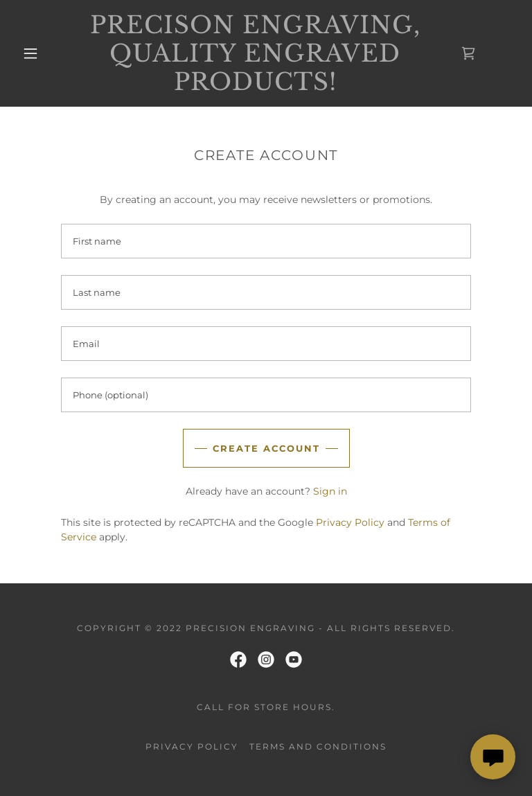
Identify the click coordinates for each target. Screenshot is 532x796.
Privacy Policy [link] (350, 522)
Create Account (266, 448)
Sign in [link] (330, 491)
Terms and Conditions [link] (318, 746)
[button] (30, 53)
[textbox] (266, 241)
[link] (255, 87)
